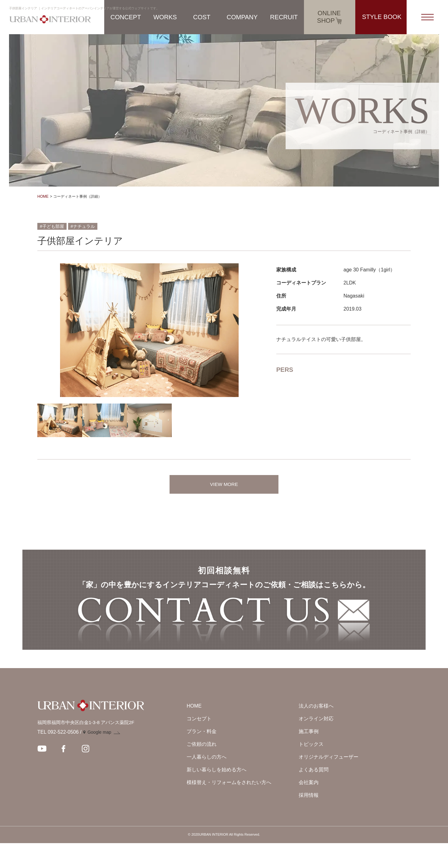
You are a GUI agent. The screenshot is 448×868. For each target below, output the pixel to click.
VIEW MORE (224, 484)
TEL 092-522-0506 (58, 757)
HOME (43, 196)
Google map (99, 757)
